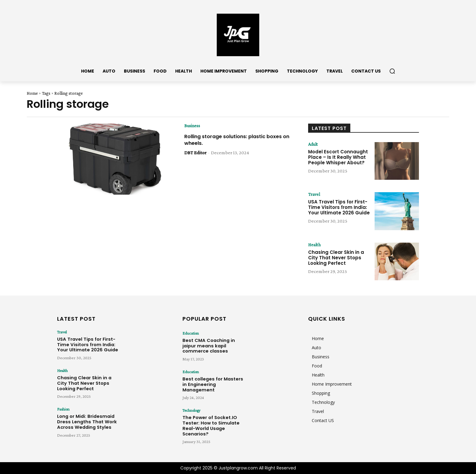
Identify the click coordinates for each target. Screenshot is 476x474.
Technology (191, 410)
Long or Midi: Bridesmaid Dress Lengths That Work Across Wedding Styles (83, 420)
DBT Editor (195, 153)
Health (315, 245)
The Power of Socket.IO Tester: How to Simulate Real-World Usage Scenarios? (214, 421)
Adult (314, 145)
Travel (315, 195)
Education (190, 333)
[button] (392, 71)
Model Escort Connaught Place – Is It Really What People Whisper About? (338, 157)
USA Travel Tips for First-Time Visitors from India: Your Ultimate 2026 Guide (339, 208)
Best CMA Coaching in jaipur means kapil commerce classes (212, 344)
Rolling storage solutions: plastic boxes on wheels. (230, 140)
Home (32, 93)
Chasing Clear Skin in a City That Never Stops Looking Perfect (336, 258)
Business (193, 126)
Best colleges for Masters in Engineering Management (211, 381)
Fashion (63, 409)
